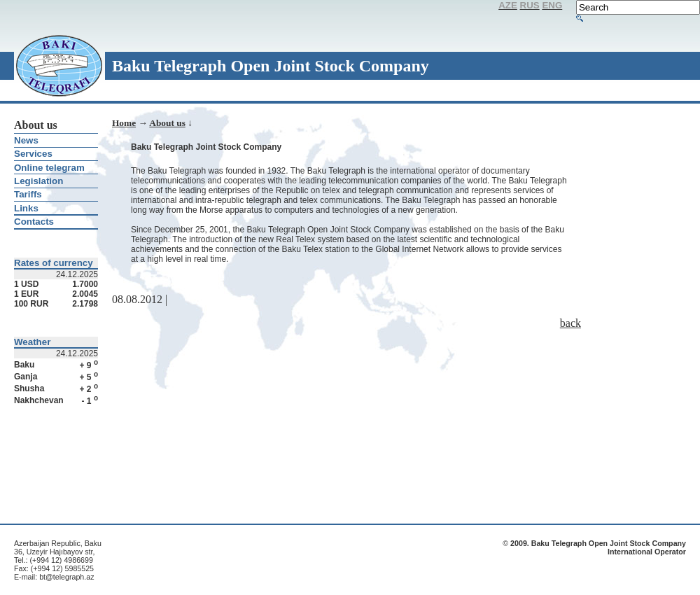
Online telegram (49, 168)
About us (167, 123)
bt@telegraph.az (66, 577)
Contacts (34, 222)
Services (33, 154)
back (570, 323)
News (26, 140)
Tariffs (28, 194)
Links (26, 208)
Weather (32, 342)
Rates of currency (54, 263)
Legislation (38, 181)
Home (124, 123)
